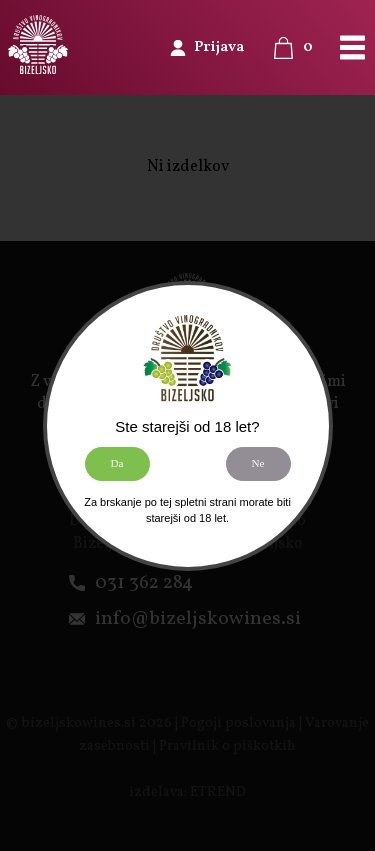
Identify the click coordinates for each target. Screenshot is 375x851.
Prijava (219, 47)
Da (116, 463)
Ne (257, 463)
